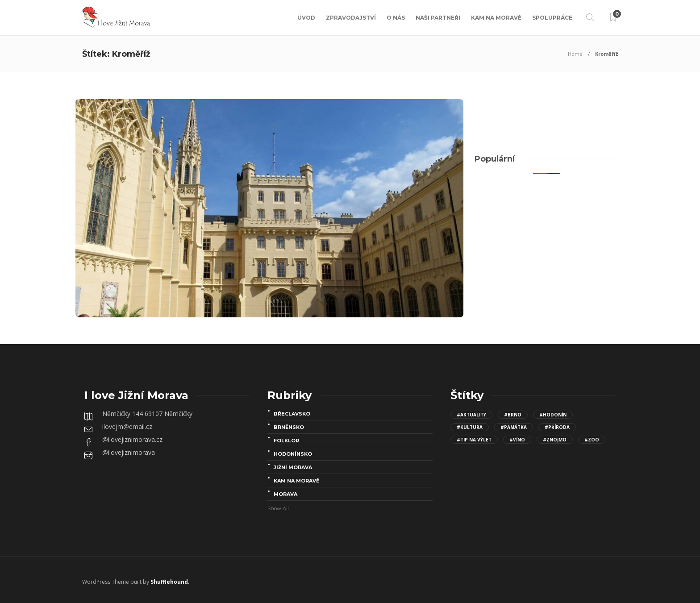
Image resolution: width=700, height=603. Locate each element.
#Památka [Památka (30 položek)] (514, 427)
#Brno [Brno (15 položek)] (513, 415)
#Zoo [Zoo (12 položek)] (592, 440)
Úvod (306, 18)
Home (575, 54)
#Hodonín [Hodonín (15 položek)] (553, 415)
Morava (285, 494)
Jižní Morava (293, 467)
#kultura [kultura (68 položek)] (470, 427)
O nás (396, 18)
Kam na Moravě (496, 18)
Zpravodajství (351, 18)
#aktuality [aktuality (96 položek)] (471, 415)
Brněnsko (289, 427)
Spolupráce (552, 18)
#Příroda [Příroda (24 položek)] (557, 427)
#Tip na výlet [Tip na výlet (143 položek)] (474, 440)
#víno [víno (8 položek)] (517, 440)
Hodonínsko (293, 454)
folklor (286, 441)
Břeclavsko (292, 414)
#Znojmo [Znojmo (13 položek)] (555, 440)
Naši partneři (438, 18)
